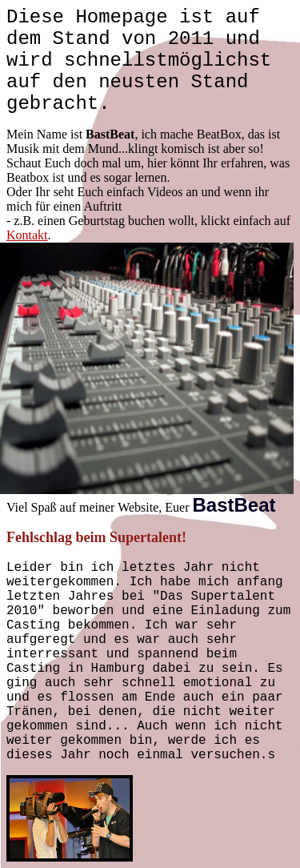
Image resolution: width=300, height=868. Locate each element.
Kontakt (27, 235)
